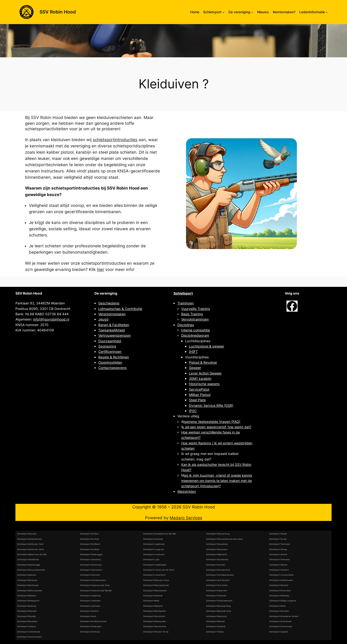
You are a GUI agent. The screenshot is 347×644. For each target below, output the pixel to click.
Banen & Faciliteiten (114, 325)
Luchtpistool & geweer (207, 346)
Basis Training (192, 314)
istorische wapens (205, 384)
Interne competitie (196, 330)
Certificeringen (110, 352)
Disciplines (186, 325)
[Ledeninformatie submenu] (327, 12)
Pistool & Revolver (203, 362)
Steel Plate (197, 400)
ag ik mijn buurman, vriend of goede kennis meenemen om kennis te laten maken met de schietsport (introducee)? (217, 481)
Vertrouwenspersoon (114, 335)
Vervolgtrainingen (195, 319)
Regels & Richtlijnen (114, 357)
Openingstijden (110, 362)
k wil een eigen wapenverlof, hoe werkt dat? (217, 427)
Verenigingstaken (112, 314)
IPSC (193, 411)
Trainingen (186, 303)
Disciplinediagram (195, 335)
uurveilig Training (197, 309)
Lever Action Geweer (205, 373)
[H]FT (193, 352)
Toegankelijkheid (112, 330)
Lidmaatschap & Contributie (120, 309)
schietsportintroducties (115, 140)
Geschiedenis (109, 303)
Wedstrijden (187, 491)
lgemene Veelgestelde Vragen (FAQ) (212, 422)
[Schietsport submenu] (224, 12)
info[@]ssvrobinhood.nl (51, 319)
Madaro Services (186, 518)
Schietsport (183, 293)
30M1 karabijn (200, 378)
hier (100, 269)
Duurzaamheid (110, 341)
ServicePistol (199, 389)
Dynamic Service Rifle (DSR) (211, 405)
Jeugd (103, 319)
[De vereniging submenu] (252, 12)
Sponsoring (107, 346)
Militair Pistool (200, 395)
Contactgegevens (112, 368)
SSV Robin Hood (58, 12)
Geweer (195, 368)
